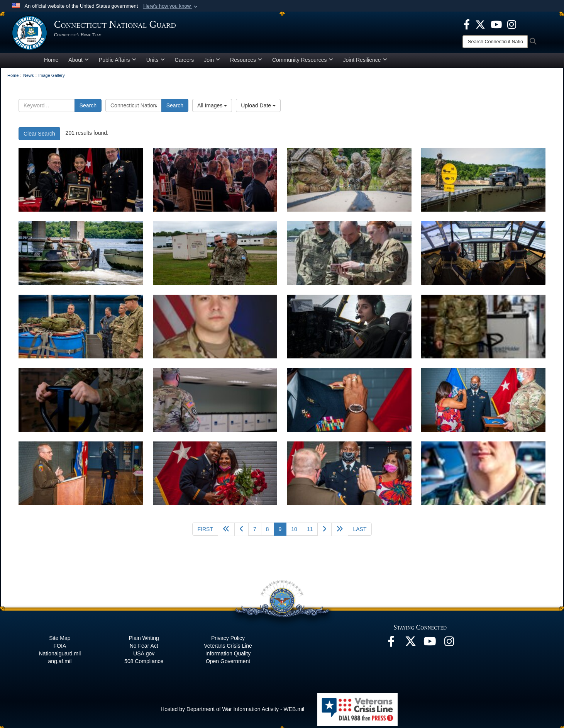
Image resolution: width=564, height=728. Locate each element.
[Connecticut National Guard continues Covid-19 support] (484, 330)
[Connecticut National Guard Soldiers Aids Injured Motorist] (215, 330)
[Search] (495, 42)
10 (294, 533)
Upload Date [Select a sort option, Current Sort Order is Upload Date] (258, 109)
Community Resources (303, 63)
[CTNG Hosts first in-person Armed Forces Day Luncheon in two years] (81, 183)
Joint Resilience (365, 63)
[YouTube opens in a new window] (496, 24)
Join (212, 63)
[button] (171, 6)
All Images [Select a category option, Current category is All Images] (212, 109)
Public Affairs (118, 63)
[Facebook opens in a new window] (467, 24)
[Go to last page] (360, 533)
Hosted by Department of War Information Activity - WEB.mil (232, 713)
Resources (246, 63)
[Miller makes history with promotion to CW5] (349, 403)
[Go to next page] (324, 533)
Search (88, 109)
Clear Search (39, 137)
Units (156, 63)
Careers (185, 63)
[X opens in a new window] (480, 24)
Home (51, 63)
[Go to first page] (205, 533)
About (79, 63)
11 (310, 533)
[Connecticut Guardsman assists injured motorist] (484, 477)
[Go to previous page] (241, 533)
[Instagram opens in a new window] (512, 24)
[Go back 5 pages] (226, 533)
